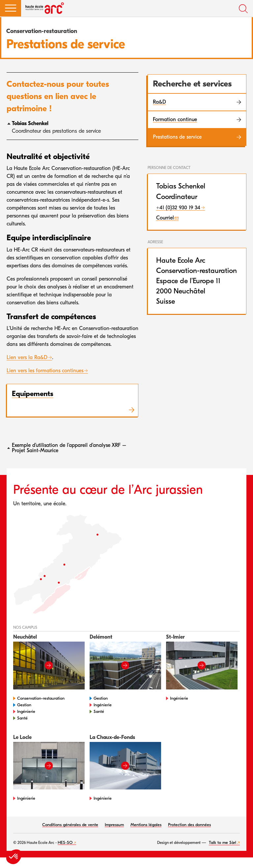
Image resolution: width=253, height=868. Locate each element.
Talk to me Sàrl (223, 842)
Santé (22, 718)
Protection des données (189, 825)
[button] (11, 8)
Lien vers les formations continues (45, 371)
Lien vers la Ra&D (27, 357)
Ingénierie (26, 711)
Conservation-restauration (41, 698)
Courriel (165, 218)
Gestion (24, 705)
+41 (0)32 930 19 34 (178, 208)
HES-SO (65, 842)
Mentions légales (146, 825)
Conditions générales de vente (70, 825)
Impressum (114, 825)
